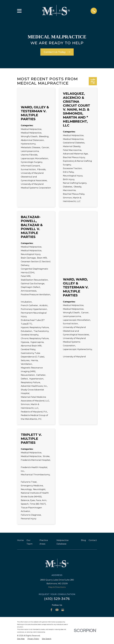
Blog (83, 540)
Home (20, 540)
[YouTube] (57, 610)
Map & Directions (57, 587)
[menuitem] (21, 639)
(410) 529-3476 (57, 599)
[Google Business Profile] (63, 610)
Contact (93, 540)
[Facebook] (51, 610)
